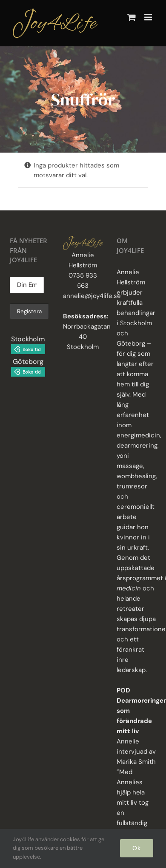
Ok (137, 848)
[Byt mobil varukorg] (132, 17)
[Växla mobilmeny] (149, 17)
